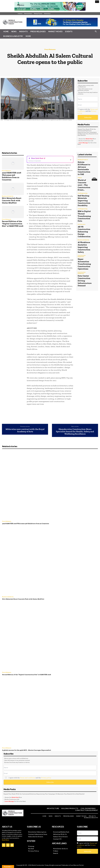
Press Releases (38, 32)
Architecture (82, 222)
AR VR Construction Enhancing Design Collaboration (84, 229)
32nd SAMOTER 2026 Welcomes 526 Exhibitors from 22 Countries (12, 176)
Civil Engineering (83, 192)
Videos (20, 14)
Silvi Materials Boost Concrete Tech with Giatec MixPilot (12, 200)
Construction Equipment (82, 253)
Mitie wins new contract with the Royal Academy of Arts (25, 430)
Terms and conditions (28, 778)
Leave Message (83, 143)
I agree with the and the (88, 111)
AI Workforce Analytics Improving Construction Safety (84, 245)
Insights (23, 32)
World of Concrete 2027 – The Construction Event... (84, 184)
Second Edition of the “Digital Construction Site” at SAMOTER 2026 (13, 224)
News (14, 32)
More (28, 36)
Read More (6, 840)
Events (69, 32)
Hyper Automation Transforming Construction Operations (84, 261)
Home (6, 32)
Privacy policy (46, 778)
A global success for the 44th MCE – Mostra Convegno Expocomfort (27, 750)
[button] (96, 32)
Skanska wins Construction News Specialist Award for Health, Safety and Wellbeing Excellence (75, 432)
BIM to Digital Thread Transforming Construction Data (84, 214)
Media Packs (38, 14)
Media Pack (89, 139)
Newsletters (28, 14)
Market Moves (55, 32)
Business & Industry (13, 36)
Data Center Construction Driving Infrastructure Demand (85, 277)
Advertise (47, 14)
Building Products (83, 160)
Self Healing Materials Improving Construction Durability (84, 199)
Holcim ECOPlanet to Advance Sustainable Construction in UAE (84, 168)
